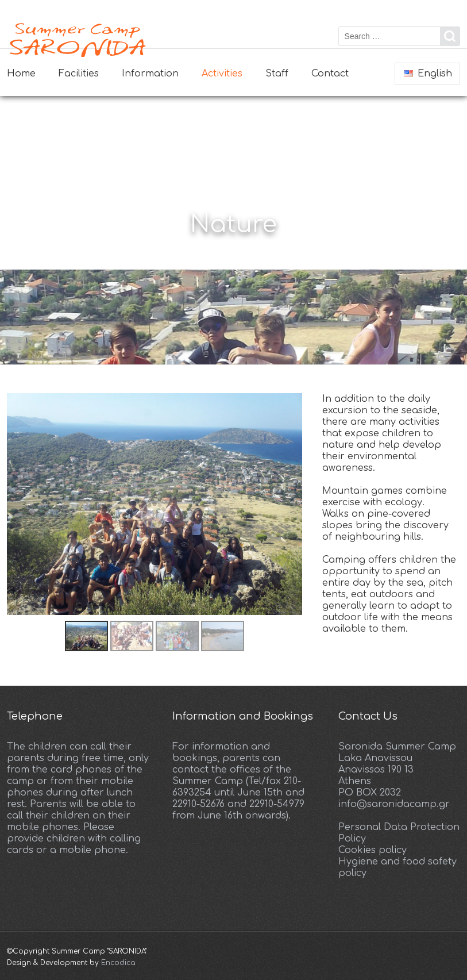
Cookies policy (373, 850)
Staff (277, 74)
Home (21, 74)
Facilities (79, 74)
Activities (222, 74)
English (428, 74)
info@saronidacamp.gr (394, 804)
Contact (330, 74)
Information (150, 74)
